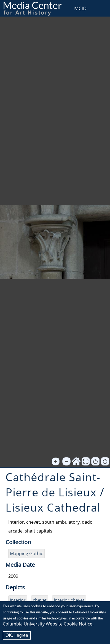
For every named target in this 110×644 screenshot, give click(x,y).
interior (18, 600)
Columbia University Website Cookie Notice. (48, 624)
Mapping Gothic (26, 553)
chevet (40, 600)
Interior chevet (69, 600)
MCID (80, 8)
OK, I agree (17, 636)
